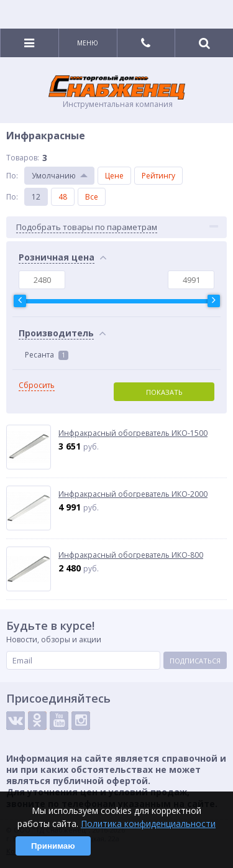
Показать (164, 392)
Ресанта (47, 355)
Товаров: (23, 158)
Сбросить (37, 386)
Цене (114, 176)
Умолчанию (54, 176)
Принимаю (53, 846)
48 (63, 197)
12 (36, 197)
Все (92, 197)
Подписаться (195, 661)
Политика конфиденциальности (148, 824)
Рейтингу (158, 176)
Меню (88, 43)
